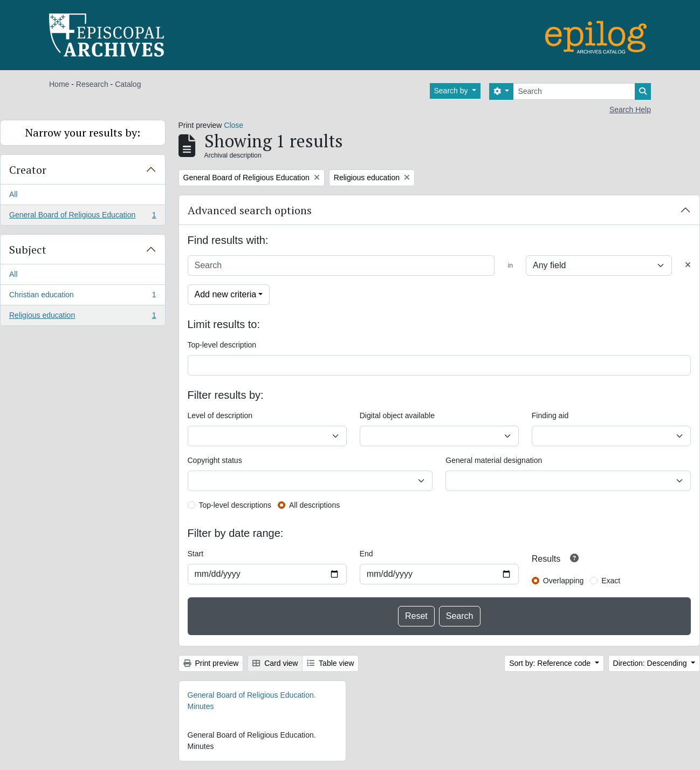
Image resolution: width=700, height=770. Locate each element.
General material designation (494, 460)
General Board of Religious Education (83, 217)
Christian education (83, 297)
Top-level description (222, 345)
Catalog (128, 84)
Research (92, 84)
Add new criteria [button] (226, 294)
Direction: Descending (651, 663)
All (13, 194)
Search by (452, 91)
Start (196, 554)
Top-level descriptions (235, 505)
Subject (28, 250)
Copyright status (215, 460)
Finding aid (550, 415)
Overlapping (564, 581)
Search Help (630, 110)
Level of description (220, 415)
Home (59, 84)
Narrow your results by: (83, 132)
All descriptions (314, 505)
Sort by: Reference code (551, 663)
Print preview (211, 663)
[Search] (574, 91)
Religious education (83, 317)
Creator (28, 170)
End (366, 554)
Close (234, 125)
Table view (330, 663)
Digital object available (397, 415)
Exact (611, 581)
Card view (275, 663)
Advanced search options (250, 210)
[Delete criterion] (688, 265)
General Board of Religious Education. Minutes (252, 701)
